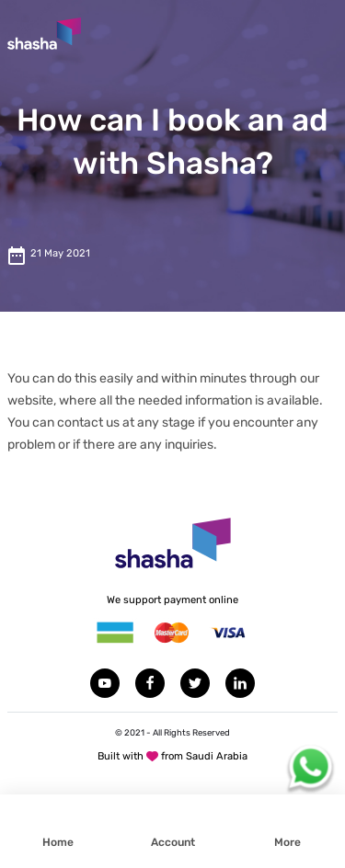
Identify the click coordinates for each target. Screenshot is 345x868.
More (287, 842)
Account (173, 842)
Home (58, 842)
